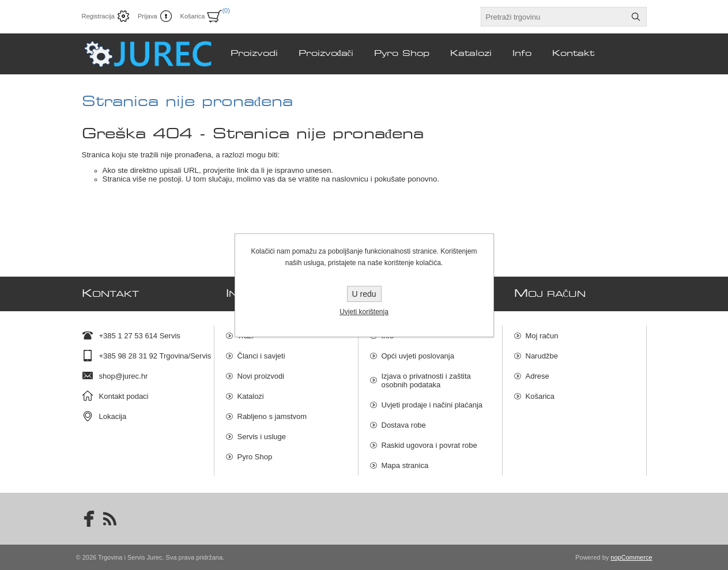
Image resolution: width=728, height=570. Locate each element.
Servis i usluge (262, 437)
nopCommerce (631, 557)
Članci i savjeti (261, 356)
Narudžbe (542, 356)
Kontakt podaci (124, 396)
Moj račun (542, 336)
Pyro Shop (255, 457)
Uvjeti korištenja (364, 312)
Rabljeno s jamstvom (272, 416)
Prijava (148, 16)
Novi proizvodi (261, 376)
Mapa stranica (405, 465)
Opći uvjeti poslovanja (418, 356)
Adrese (537, 376)
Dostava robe (404, 425)
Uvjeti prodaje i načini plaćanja (432, 405)
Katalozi (251, 396)
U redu (364, 294)
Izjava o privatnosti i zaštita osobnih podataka (426, 380)
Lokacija (113, 416)
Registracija (98, 16)
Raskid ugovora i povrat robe (429, 445)
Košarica (540, 396)
